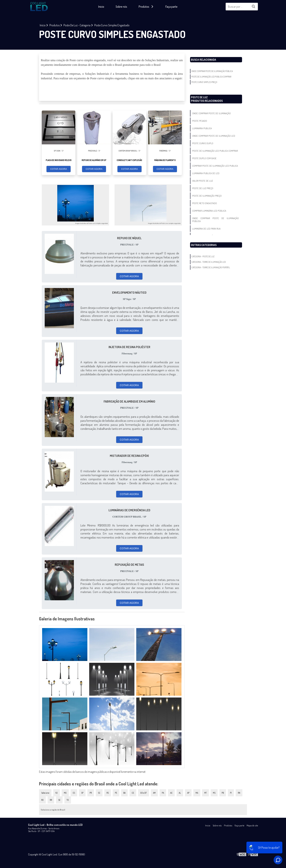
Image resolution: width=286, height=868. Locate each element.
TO (68, 800)
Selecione (45, 793)
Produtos (228, 825)
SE (59, 800)
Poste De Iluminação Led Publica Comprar (211, 77)
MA (197, 793)
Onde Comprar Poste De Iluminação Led (214, 136)
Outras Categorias (204, 245)
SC (99, 793)
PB (223, 793)
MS (214, 793)
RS (108, 793)
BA (124, 793)
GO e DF (144, 793)
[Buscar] (254, 7)
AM (154, 793)
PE (116, 793)
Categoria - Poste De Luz (203, 256)
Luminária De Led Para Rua (206, 229)
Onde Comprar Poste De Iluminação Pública (212, 71)
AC (171, 793)
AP (188, 793)
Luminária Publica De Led (206, 173)
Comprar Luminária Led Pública (209, 211)
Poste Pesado (200, 121)
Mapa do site (252, 825)
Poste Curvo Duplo (203, 143)
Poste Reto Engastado (205, 203)
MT (205, 793)
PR (91, 793)
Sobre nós (121, 7)
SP (82, 793)
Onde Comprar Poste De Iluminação (211, 113)
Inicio (101, 7)
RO (42, 800)
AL (180, 793)
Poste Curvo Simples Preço (204, 82)
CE (133, 793)
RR (51, 800)
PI (231, 793)
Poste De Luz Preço (203, 188)
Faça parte (171, 7)
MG (65, 793)
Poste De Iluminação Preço (207, 196)
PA (163, 793)
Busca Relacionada (204, 60)
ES (74, 793)
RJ (57, 793)
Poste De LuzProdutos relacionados (207, 99)
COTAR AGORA (58, 169)
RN (239, 793)
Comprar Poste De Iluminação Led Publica (215, 166)
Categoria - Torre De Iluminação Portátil (211, 267)
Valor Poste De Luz (203, 181)
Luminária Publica (202, 128)
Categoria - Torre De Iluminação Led (209, 262)
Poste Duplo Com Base (204, 158)
